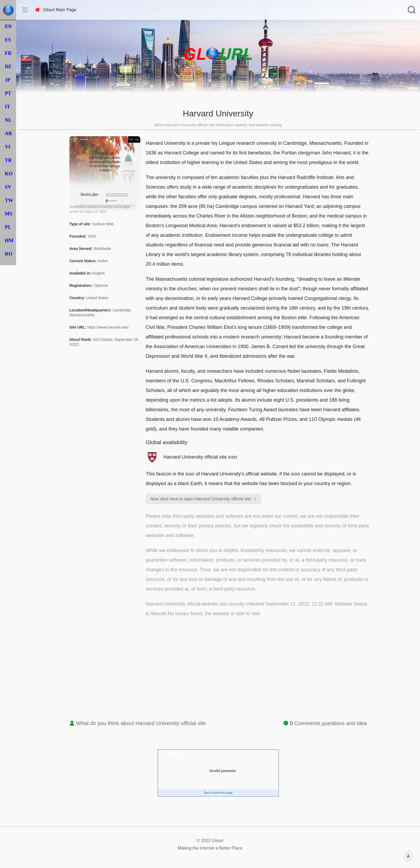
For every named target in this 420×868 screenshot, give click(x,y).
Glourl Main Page (56, 10)
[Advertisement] (218, 675)
